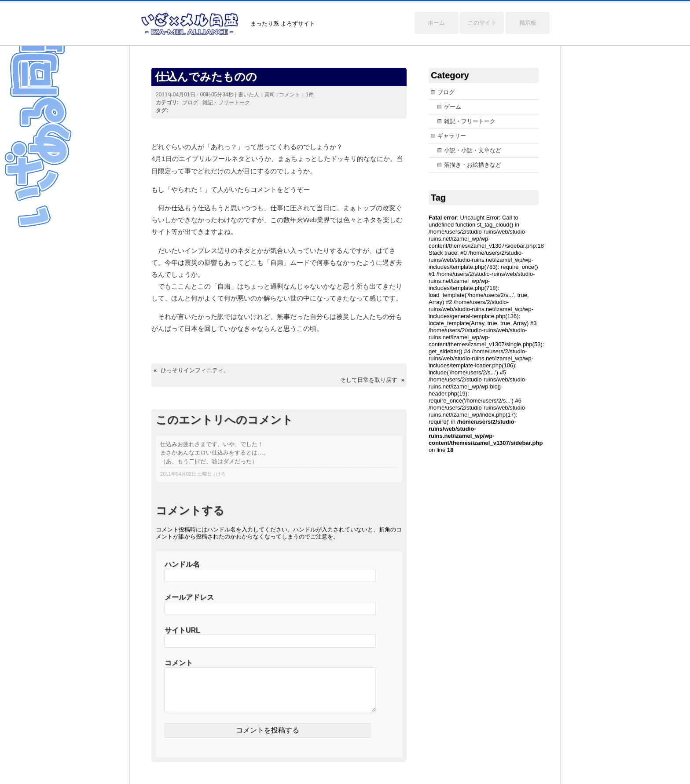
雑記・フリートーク (226, 103)
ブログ (190, 103)
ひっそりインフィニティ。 (195, 370)
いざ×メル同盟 (190, 24)
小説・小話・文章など (473, 150)
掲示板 (528, 23)
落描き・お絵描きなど (473, 165)
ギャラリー (452, 136)
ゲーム (453, 107)
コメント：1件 (296, 95)
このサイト (482, 23)
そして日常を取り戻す (369, 380)
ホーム (436, 23)
